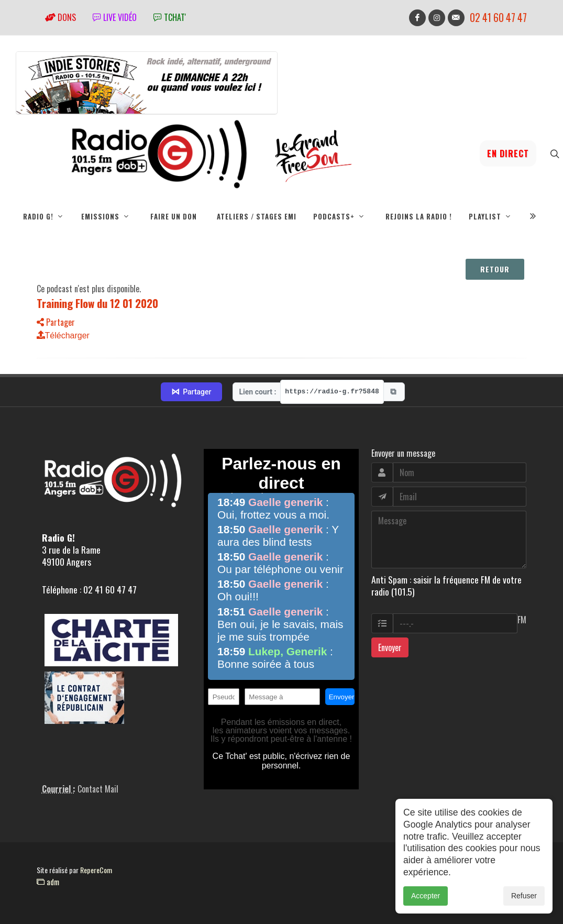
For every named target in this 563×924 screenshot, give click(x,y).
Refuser (524, 896)
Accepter (426, 896)
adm (48, 882)
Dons (60, 17)
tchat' (170, 17)
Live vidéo (115, 17)
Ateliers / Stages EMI (257, 216)
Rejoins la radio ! (419, 216)
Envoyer (390, 647)
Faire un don (174, 216)
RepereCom (96, 870)
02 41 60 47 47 (498, 18)
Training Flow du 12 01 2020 (97, 303)
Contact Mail (98, 789)
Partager (56, 322)
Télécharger (63, 335)
